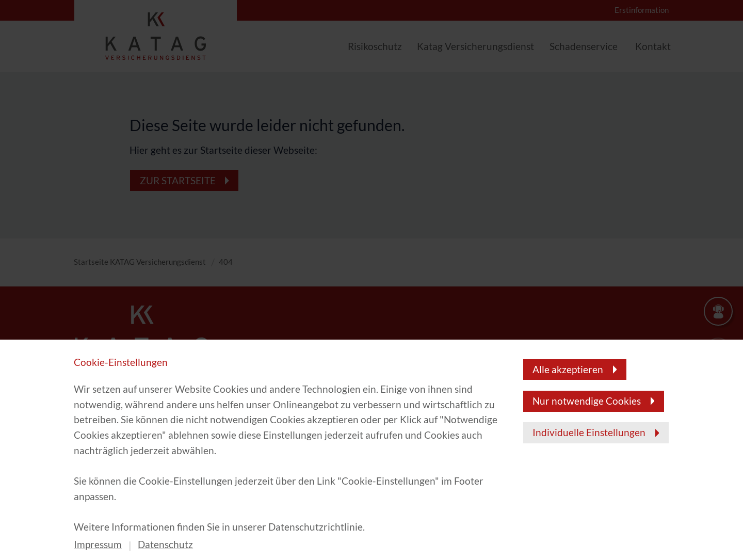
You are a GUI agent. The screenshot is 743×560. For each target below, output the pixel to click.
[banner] (372, 280)
